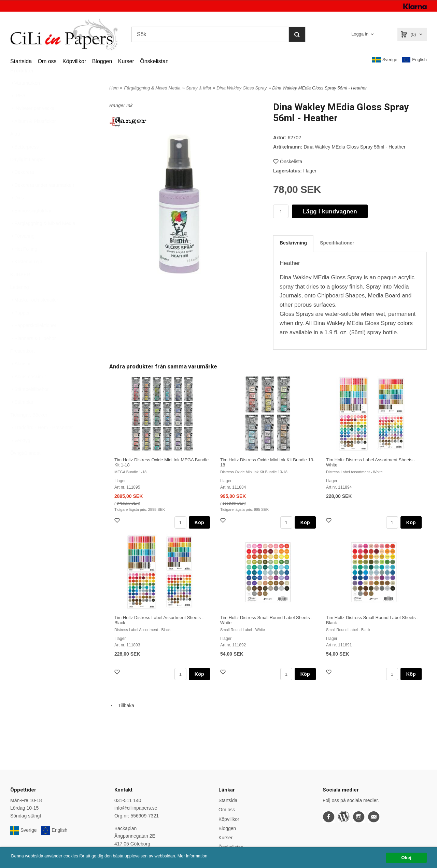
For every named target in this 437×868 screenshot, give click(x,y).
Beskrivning (293, 243)
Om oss (47, 61)
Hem (114, 88)
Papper (20, 330)
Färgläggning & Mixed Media (43, 240)
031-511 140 (128, 800)
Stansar (20, 380)
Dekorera (22, 189)
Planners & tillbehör (33, 355)
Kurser (126, 61)
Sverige (385, 60)
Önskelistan (154, 61)
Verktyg (20, 457)
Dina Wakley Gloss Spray (242, 88)
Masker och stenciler (34, 317)
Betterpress (25, 164)
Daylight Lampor (28, 176)
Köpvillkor (74, 61)
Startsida (21, 61)
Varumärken (25, 100)
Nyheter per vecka (32, 125)
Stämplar (22, 419)
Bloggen (102, 61)
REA (18, 112)
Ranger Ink (121, 106)
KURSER (20, 291)
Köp (199, 522)
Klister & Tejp (26, 278)
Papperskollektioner (33, 342)
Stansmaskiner (28, 393)
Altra (15, 151)
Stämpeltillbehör (29, 406)
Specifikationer (337, 243)
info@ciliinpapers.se (136, 808)
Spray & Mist (199, 88)
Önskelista (288, 162)
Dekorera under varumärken (42, 202)
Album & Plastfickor (33, 138)
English (414, 60)
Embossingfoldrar (31, 227)
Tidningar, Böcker (29, 432)
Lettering (19, 304)
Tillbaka (122, 705)
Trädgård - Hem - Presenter (41, 444)
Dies (17, 214)
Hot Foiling (24, 266)
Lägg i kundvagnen (330, 212)
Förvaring (22, 253)
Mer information (207, 856)
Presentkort (23, 368)
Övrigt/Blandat (25, 470)
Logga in (360, 34)
